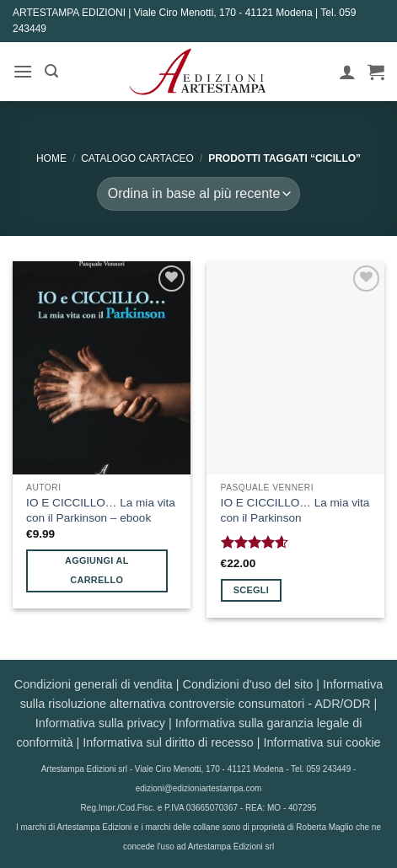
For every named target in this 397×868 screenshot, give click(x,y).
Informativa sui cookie (322, 742)
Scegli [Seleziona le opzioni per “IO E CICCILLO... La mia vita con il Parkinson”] (251, 590)
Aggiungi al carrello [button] (97, 571)
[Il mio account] (347, 72)
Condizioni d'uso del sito (248, 684)
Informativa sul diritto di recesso (168, 742)
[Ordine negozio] (198, 194)
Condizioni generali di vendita (94, 684)
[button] (23, 71)
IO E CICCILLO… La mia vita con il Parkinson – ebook (101, 510)
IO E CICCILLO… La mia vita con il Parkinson (295, 510)
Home (51, 158)
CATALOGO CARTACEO (137, 158)
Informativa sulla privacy (100, 723)
